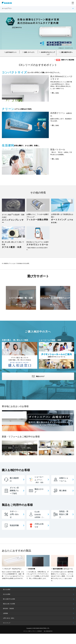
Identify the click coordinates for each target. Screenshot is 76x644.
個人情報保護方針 (48, 631)
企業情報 (5, 613)
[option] (38, 31)
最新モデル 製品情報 (65, 60)
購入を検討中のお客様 (9, 599)
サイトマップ (7, 623)
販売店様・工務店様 (8, 609)
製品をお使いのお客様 (9, 604)
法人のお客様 (7, 594)
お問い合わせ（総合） (9, 618)
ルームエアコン (7, 8)
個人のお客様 (7, 589)
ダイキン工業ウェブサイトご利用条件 (33, 631)
